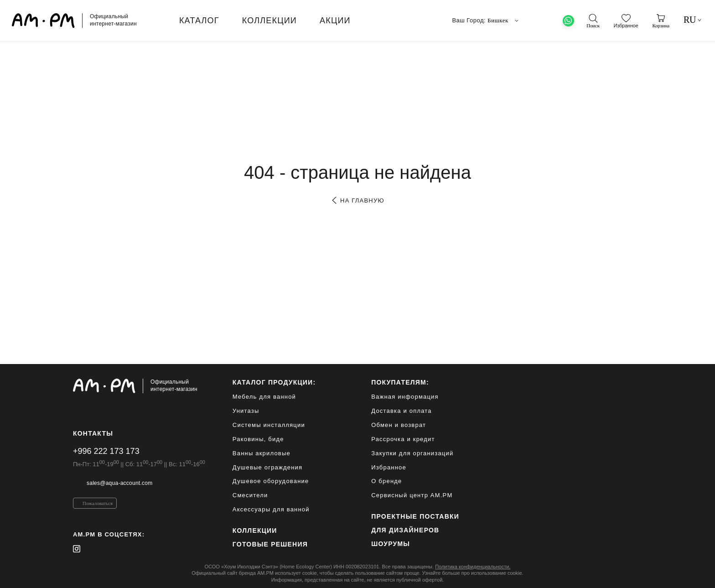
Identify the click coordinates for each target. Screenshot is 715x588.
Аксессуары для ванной (271, 509)
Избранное (389, 467)
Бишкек (504, 21)
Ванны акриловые (262, 453)
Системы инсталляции (269, 425)
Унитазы (246, 411)
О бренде (386, 481)
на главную (357, 200)
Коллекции (255, 531)
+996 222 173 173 (106, 451)
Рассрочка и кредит (403, 439)
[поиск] (593, 21)
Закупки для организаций (412, 453)
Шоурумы (391, 544)
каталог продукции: (274, 382)
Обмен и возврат (399, 425)
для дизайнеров (405, 530)
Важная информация (405, 397)
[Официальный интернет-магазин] (139, 386)
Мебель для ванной (264, 397)
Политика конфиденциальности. (473, 567)
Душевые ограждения (267, 467)
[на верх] (633, 574)
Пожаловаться (98, 503)
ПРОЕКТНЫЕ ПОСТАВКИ (415, 516)
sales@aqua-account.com (119, 483)
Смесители (250, 495)
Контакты (93, 433)
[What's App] (568, 21)
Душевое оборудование (271, 481)
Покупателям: (400, 382)
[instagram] (77, 549)
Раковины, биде (258, 439)
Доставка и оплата (402, 411)
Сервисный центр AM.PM (412, 495)
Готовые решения (270, 544)
